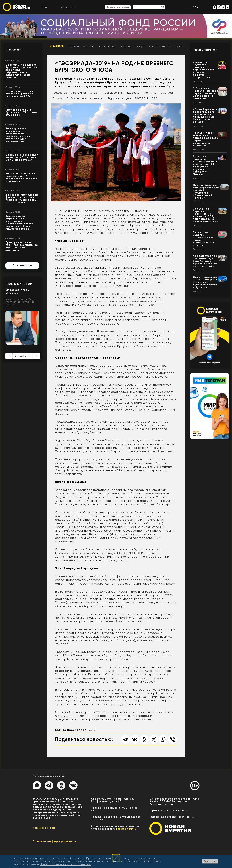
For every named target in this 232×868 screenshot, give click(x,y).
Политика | (151, 93)
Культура (140, 46)
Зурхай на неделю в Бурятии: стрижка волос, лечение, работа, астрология (204, 70)
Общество (89, 46)
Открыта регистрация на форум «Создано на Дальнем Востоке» (22, 157)
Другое (178, 46)
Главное (56, 46)
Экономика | (79, 93)
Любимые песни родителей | (86, 98)
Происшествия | (114, 93)
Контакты (165, 46)
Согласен (210, 861)
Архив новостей (44, 828)
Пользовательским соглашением (65, 864)
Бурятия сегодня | (120, 98)
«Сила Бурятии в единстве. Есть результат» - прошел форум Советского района (205, 116)
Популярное (206, 50)
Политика (74, 46)
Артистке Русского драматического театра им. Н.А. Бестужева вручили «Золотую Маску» (205, 165)
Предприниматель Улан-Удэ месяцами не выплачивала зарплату (22, 246)
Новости (15, 50)
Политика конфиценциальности (55, 841)
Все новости (22, 265)
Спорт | (95, 93)
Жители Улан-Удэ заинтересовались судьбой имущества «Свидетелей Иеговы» (207, 191)
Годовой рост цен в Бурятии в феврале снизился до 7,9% (20, 94)
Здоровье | (134, 93)
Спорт (153, 46)
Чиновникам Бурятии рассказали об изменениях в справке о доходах (21, 177)
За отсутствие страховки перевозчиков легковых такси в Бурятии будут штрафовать (18, 135)
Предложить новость (118, 7)
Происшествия (107, 46)
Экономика (199, 150)
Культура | (167, 93)
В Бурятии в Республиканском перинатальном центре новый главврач (206, 93)
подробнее (23, 356)
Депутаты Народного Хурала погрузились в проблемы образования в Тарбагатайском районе (21, 71)
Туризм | (59, 98)
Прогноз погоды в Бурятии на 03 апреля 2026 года (21, 112)
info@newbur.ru (126, 829)
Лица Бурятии (19, 284)
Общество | (61, 93)
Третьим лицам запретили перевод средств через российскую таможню (205, 139)
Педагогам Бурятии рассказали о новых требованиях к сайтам (204, 239)
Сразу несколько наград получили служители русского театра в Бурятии (205, 282)
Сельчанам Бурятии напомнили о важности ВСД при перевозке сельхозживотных (205, 215)
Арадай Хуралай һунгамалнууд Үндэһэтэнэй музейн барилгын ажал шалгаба (205, 261)
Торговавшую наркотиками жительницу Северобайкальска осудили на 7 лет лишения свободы (20, 222)
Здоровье (126, 46)
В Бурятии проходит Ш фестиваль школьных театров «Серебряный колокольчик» (22, 199)
